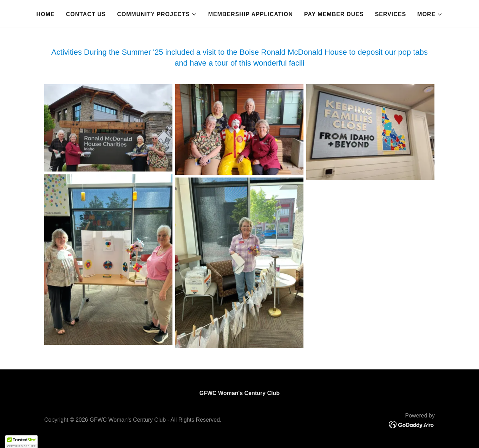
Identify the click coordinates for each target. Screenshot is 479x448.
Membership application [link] (251, 14)
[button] (157, 14)
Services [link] (391, 14)
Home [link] (46, 14)
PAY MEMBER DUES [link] (334, 14)
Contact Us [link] (86, 14)
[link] (412, 424)
